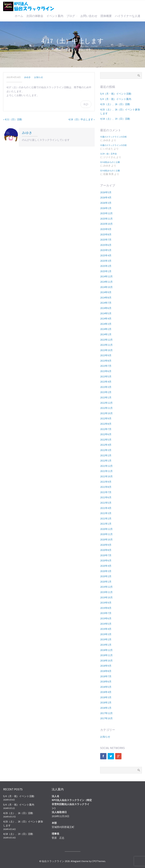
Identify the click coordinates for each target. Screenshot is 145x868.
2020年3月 (106, 571)
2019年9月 (106, 603)
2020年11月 (106, 534)
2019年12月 (106, 587)
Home (57, 50)
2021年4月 (106, 508)
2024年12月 (106, 276)
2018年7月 (106, 676)
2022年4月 (106, 445)
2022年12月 (106, 403)
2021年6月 (106, 497)
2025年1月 (106, 271)
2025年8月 (106, 234)
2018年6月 (106, 681)
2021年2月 (106, 518)
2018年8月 (106, 671)
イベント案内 (55, 16)
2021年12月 (106, 466)
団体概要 (106, 16)
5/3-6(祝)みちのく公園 (110, 162)
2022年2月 (106, 455)
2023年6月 (106, 371)
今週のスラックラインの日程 (113, 137)
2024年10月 (106, 287)
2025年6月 (106, 245)
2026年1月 (106, 208)
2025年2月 (106, 266)
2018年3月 (106, 697)
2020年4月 (106, 566)
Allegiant (76, 861)
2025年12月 (106, 213)
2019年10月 (106, 597)
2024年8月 (106, 298)
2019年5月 (106, 624)
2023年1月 (106, 397)
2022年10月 (106, 413)
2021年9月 (106, 482)
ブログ (71, 16)
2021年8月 (106, 487)
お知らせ (39, 77)
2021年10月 (106, 476)
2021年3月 (106, 513)
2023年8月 (106, 361)
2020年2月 (106, 576)
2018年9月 (106, 666)
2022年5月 (106, 440)
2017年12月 (106, 713)
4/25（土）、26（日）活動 (115, 104)
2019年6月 (106, 618)
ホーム (19, 16)
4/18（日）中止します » (82, 119)
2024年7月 (106, 303)
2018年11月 (106, 655)
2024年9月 (106, 292)
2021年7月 (106, 492)
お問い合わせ (89, 16)
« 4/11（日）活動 (13, 119)
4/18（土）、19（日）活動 (115, 119)
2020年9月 (106, 545)
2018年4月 (106, 692)
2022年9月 (106, 418)
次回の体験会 (35, 16)
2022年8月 (106, 424)
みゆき (27, 77)
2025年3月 (106, 261)
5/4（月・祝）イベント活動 (116, 94)
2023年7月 (106, 366)
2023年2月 (106, 392)
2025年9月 (106, 229)
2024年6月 (106, 308)
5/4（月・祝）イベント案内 (116, 99)
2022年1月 (106, 461)
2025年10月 (106, 224)
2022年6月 (106, 434)
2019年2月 (106, 639)
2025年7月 (106, 240)
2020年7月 (106, 555)
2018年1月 (106, 708)
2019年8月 (106, 608)
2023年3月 (106, 387)
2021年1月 (106, 524)
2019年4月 (106, 629)
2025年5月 (106, 250)
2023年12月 (106, 340)
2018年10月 (106, 661)
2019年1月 (106, 645)
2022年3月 (106, 450)
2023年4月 (106, 382)
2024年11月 (106, 282)
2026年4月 (106, 197)
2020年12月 (106, 529)
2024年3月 (106, 324)
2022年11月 (106, 408)
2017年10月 (106, 718)
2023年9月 (106, 355)
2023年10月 (106, 350)
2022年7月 (106, 429)
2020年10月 (106, 539)
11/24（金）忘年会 (108, 154)
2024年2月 (106, 329)
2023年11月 (106, 345)
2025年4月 (106, 255)
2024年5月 (106, 313)
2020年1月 (106, 582)
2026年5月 (106, 192)
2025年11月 (106, 219)
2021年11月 (106, 471)
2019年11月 (106, 592)
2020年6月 (106, 560)
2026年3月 (106, 203)
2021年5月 (106, 503)
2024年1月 (106, 334)
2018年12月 (106, 650)
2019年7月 (106, 613)
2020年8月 (106, 550)
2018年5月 (106, 687)
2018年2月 (106, 702)
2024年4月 (106, 319)
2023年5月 (106, 376)
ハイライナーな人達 (128, 16)
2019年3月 (106, 634)
